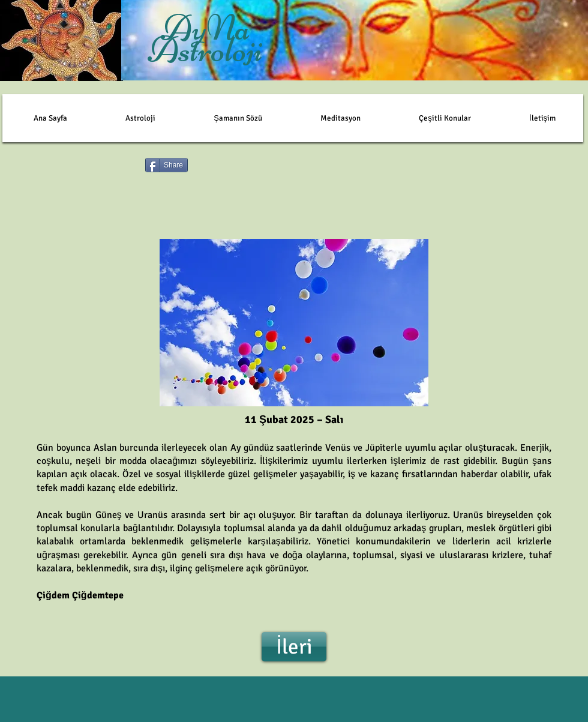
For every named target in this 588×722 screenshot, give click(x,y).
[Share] (166, 165)
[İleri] (294, 647)
